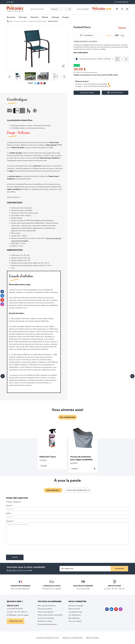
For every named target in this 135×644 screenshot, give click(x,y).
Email (9, 513)
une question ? (53, 490)
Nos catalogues (74, 618)
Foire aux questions (45, 609)
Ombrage (55, 17)
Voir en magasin (115, 93)
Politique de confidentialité (73, 638)
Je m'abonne (119, 569)
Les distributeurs (75, 615)
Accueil (16, 21)
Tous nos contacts (75, 621)
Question (10, 521)
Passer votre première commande (50, 615)
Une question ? (89, 35)
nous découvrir (37, 9)
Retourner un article (45, 621)
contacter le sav (16, 621)
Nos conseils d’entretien (47, 606)
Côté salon (34, 17)
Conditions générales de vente (47, 638)
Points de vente (74, 609)
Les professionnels (75, 612)
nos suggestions (68, 417)
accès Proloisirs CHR (121, 2)
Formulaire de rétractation (47, 624)
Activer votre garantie (46, 612)
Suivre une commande (46, 618)
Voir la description (81, 53)
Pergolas (66, 17)
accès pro (10, 2)
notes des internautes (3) (78, 490)
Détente (45, 17)
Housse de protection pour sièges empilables (81, 458)
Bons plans (11, 17)
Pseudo (9, 505)
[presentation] (22, 551)
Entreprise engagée (76, 606)
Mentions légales (93, 638)
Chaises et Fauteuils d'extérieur (37, 21)
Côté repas (23, 17)
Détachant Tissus (48, 457)
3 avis (123, 35)
